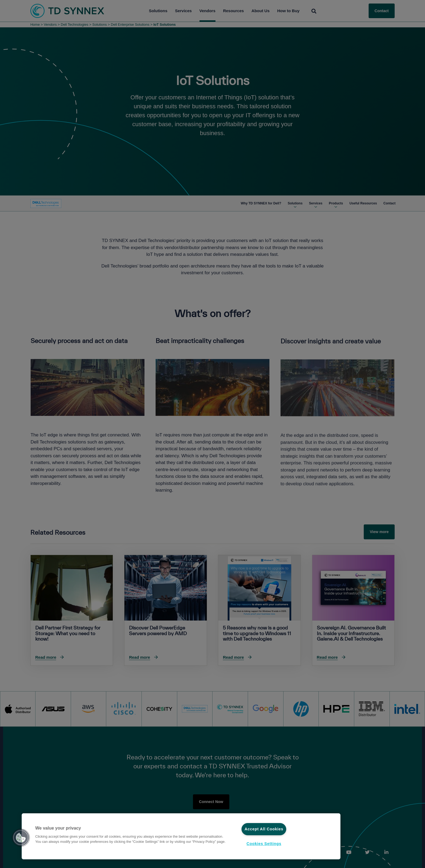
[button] (21, 838)
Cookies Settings (264, 844)
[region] (181, 836)
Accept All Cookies (264, 829)
